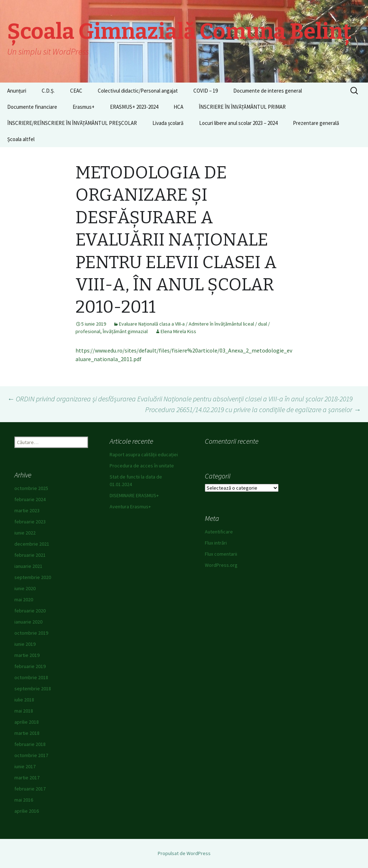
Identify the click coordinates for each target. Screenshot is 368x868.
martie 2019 (27, 655)
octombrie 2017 (31, 755)
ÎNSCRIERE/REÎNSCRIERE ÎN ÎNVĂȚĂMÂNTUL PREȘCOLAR (72, 123)
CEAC (76, 91)
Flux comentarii (221, 554)
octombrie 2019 (31, 633)
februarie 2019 (30, 666)
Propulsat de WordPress (184, 853)
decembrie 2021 (32, 544)
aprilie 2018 (27, 722)
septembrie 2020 (33, 577)
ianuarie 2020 (28, 622)
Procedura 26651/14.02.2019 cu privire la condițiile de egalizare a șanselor (253, 409)
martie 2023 (27, 510)
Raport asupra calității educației (144, 454)
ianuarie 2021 (28, 566)
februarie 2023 (30, 522)
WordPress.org (221, 565)
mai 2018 (24, 711)
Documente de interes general (268, 91)
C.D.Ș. (48, 91)
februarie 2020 (30, 611)
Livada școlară (168, 123)
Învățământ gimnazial (125, 331)
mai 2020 (24, 599)
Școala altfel (21, 139)
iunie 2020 (25, 588)
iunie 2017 (25, 766)
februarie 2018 (30, 744)
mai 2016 (24, 800)
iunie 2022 (25, 533)
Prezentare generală (316, 123)
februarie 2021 (30, 555)
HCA (178, 107)
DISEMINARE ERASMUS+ (134, 495)
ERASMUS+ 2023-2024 (134, 107)
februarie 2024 (30, 499)
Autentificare (219, 532)
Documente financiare (32, 107)
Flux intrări (216, 543)
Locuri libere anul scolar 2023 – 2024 (238, 123)
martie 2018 (27, 733)
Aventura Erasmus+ (130, 507)
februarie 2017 (30, 789)
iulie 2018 (24, 700)
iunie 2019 (25, 644)
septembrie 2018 (33, 689)
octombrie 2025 (31, 488)
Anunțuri (17, 91)
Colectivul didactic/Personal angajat (138, 91)
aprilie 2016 (27, 811)
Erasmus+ (84, 107)
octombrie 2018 (31, 677)
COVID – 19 (206, 91)
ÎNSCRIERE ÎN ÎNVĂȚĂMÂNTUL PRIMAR (242, 107)
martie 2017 (27, 778)
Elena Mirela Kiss (178, 331)
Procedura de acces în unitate (142, 466)
